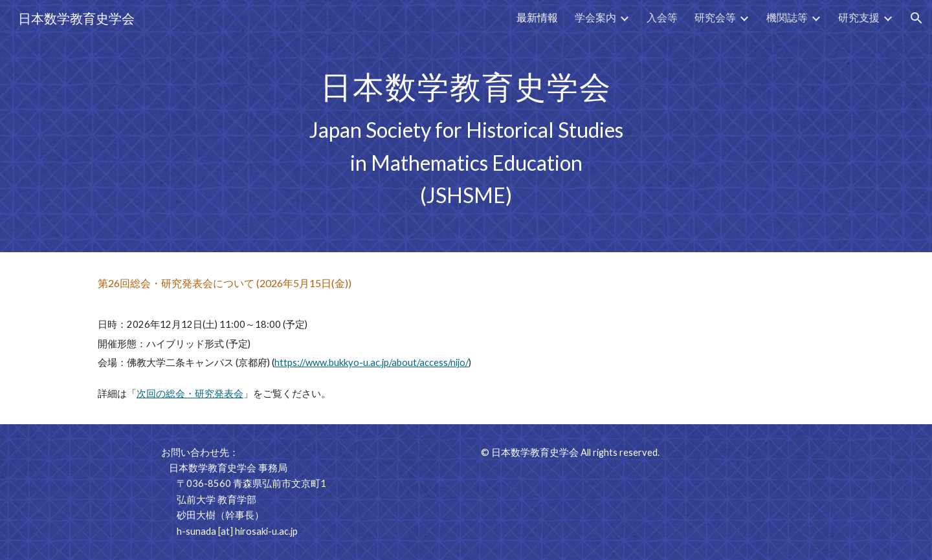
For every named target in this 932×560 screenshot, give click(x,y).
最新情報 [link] (537, 17)
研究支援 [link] (859, 17)
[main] (466, 126)
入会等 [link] (662, 17)
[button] (916, 18)
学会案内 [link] (595, 17)
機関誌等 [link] (787, 17)
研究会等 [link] (715, 17)
